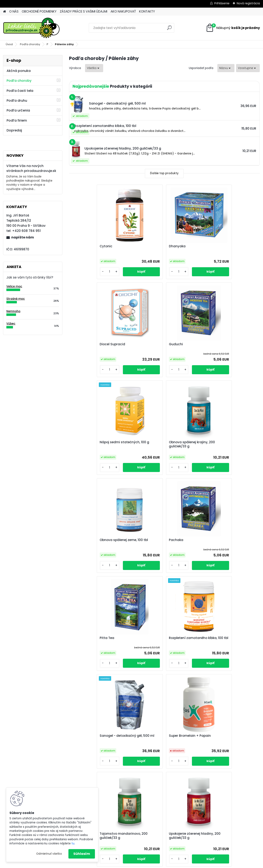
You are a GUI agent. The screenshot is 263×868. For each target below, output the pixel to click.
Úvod (9, 44)
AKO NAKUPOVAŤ (123, 11)
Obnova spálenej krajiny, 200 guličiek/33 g (224, 346)
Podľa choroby (30, 44)
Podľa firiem (17, 120)
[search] (169, 29)
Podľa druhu (17, 101)
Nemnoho (13, 311)
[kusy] (84, 272)
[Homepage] (5, 12)
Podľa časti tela (20, 91)
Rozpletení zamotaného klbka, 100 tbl (100, 542)
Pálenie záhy (64, 44)
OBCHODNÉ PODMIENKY (39, 11)
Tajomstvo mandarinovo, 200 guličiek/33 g (97, 640)
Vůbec (11, 324)
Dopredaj (14, 130)
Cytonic (80, 246)
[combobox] (226, 68)
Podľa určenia (18, 110)
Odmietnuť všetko (49, 854)
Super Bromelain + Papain (221, 540)
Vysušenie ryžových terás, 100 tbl (227, 638)
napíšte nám (23, 237)
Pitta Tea (208, 442)
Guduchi (80, 344)
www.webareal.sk (148, 864)
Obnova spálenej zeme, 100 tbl (97, 442)
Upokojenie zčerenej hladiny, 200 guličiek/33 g (163, 640)
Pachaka (144, 442)
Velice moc (14, 286)
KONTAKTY (147, 11)
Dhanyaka (145, 246)
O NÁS (14, 11)
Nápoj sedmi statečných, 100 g (162, 344)
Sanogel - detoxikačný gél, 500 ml (162, 542)
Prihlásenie (222, 3)
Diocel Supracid (213, 246)
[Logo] (31, 28)
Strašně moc (16, 299)
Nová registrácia (248, 3)
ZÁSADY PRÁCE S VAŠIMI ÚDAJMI (84, 11)
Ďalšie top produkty (164, 173)
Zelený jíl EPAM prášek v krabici (161, 736)
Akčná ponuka (19, 71)
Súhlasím (82, 854)
